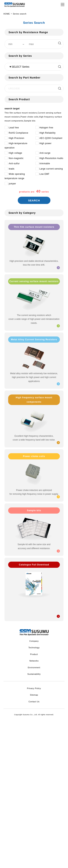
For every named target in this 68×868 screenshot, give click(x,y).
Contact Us (34, 702)
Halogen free (46, 128)
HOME (7, 14)
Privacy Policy (34, 688)
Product (34, 654)
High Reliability (48, 133)
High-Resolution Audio (51, 158)
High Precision (17, 138)
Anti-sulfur (14, 164)
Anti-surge (45, 153)
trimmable (45, 164)
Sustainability (34, 674)
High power (46, 143)
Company (34, 641)
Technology (34, 648)
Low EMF (45, 174)
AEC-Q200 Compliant (51, 138)
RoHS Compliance (18, 133)
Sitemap (34, 695)
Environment (34, 667)
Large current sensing (51, 169)
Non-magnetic (16, 158)
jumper (12, 184)
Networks (34, 661)
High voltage (15, 153)
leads (12, 169)
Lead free (14, 128)
